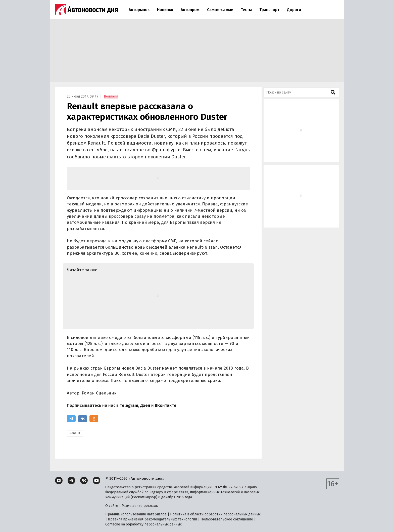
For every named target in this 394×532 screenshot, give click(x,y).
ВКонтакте (166, 405)
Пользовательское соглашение (227, 519)
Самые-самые (220, 10)
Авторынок (139, 10)
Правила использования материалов (136, 514)
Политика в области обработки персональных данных (215, 514)
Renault (75, 433)
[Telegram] (71, 419)
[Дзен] (59, 480)
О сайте (112, 506)
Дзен (145, 405)
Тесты (246, 10)
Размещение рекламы (140, 506)
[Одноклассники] (94, 419)
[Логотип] (86, 10)
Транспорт (269, 10)
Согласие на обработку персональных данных (143, 524)
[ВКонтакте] (83, 419)
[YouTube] (96, 480)
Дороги (294, 10)
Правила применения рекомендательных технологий (152, 519)
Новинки (165, 10)
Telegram (129, 405)
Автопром (190, 10)
